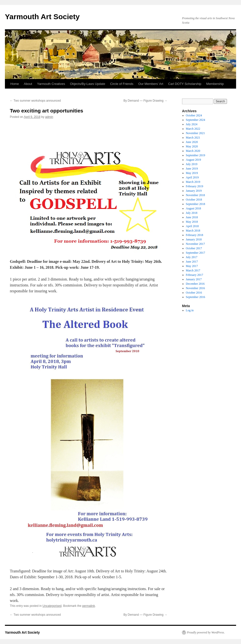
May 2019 (192, 173)
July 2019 (192, 164)
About (28, 84)
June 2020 (192, 142)
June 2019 (192, 169)
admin (49, 117)
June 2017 (192, 262)
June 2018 (192, 217)
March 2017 (193, 270)
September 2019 (196, 155)
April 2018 (192, 226)
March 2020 (193, 151)
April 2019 (192, 177)
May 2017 (192, 266)
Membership (215, 84)
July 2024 (192, 124)
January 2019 (194, 191)
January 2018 (194, 239)
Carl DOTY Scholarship (185, 84)
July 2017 (192, 257)
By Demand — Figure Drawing (145, 101)
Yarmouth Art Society (42, 17)
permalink (89, 606)
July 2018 (192, 213)
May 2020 (192, 146)
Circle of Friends (122, 84)
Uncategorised (52, 606)
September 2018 (196, 204)
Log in (190, 310)
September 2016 (196, 297)
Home (15, 84)
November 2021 (196, 133)
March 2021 (193, 138)
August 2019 (194, 160)
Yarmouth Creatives (51, 84)
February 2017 (195, 275)
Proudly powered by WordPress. (206, 632)
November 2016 (196, 288)
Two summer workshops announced (35, 101)
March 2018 (193, 231)
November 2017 (196, 244)
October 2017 (194, 248)
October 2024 (194, 115)
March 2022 (193, 129)
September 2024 (196, 120)
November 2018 (196, 195)
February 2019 (195, 186)
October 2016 (194, 293)
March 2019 (193, 182)
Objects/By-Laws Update (88, 84)
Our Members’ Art (151, 84)
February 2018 (195, 235)
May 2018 (192, 222)
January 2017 (194, 279)
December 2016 (195, 284)
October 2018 (194, 200)
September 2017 (196, 253)
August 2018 (194, 208)
